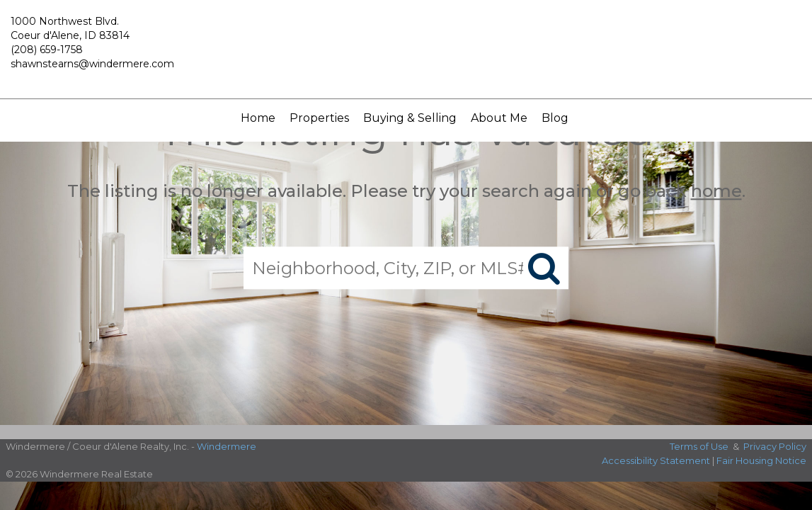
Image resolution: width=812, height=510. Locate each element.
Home (258, 118)
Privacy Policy (775, 446)
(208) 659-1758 (47, 50)
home (716, 191)
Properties (319, 118)
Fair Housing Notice (761, 460)
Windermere (227, 446)
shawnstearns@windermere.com (92, 64)
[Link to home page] (406, 50)
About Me (499, 118)
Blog (555, 118)
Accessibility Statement (656, 460)
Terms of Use (699, 446)
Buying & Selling (410, 118)
